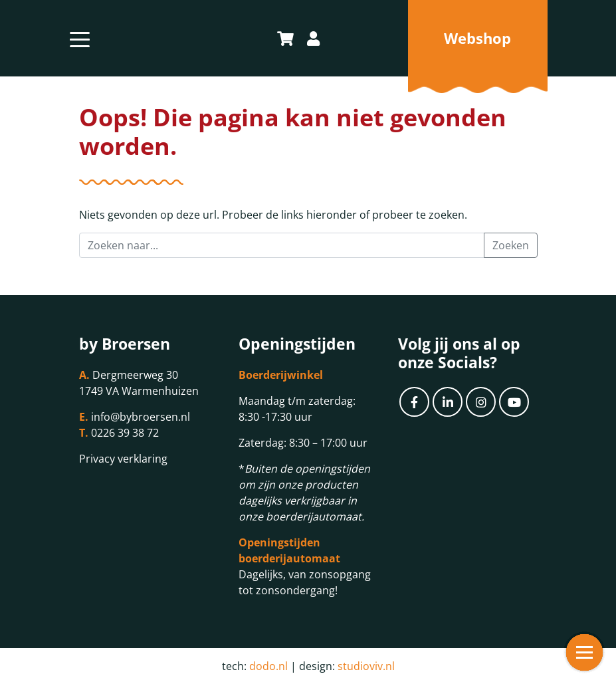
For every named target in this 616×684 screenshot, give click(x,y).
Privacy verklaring (123, 459)
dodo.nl (268, 666)
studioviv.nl (366, 666)
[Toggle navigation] (80, 38)
